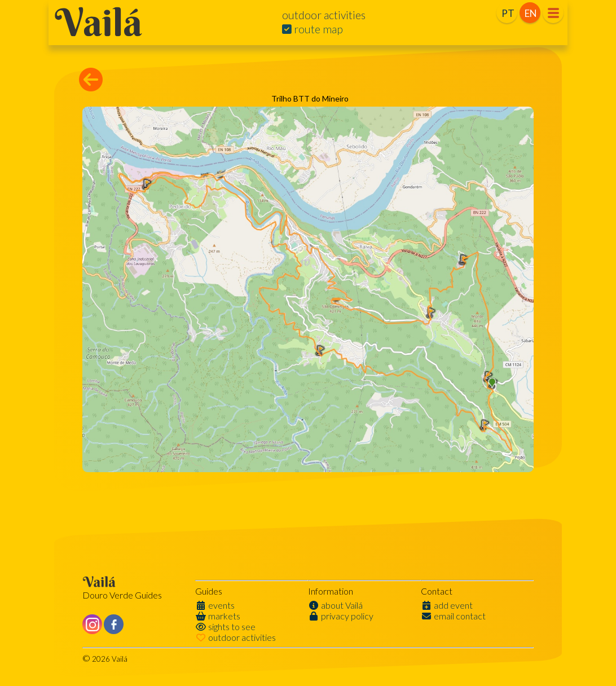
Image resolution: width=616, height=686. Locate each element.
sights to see (225, 626)
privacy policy (341, 616)
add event (447, 605)
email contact (453, 616)
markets (218, 616)
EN (531, 13)
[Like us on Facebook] (114, 624)
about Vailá (335, 605)
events (215, 605)
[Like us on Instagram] (92, 624)
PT (508, 13)
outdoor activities (236, 637)
